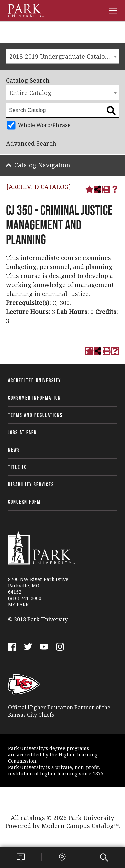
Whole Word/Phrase (44, 125)
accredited (29, 754)
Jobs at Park (22, 432)
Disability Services (31, 484)
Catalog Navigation (42, 165)
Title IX (17, 467)
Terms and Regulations (35, 415)
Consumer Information (34, 398)
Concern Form (24, 502)
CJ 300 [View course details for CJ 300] (61, 303)
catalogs (33, 818)
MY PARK (18, 604)
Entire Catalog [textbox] (30, 93)
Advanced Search (31, 143)
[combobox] (62, 56)
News (14, 450)
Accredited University (34, 380)
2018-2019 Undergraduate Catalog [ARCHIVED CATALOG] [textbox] (64, 56)
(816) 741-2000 (25, 598)
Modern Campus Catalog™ (80, 826)
